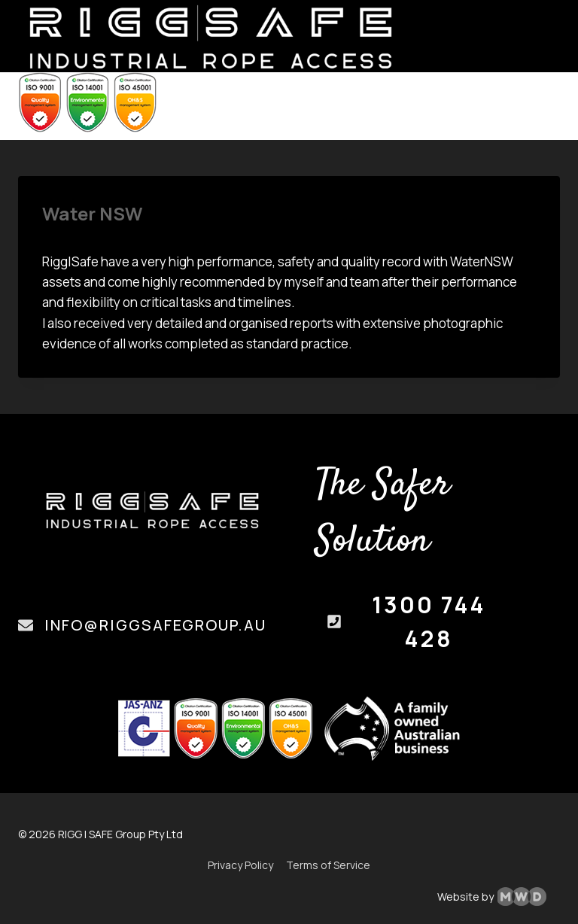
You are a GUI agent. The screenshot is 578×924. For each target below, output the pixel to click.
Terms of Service (328, 865)
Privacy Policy (240, 865)
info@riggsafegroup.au (155, 625)
